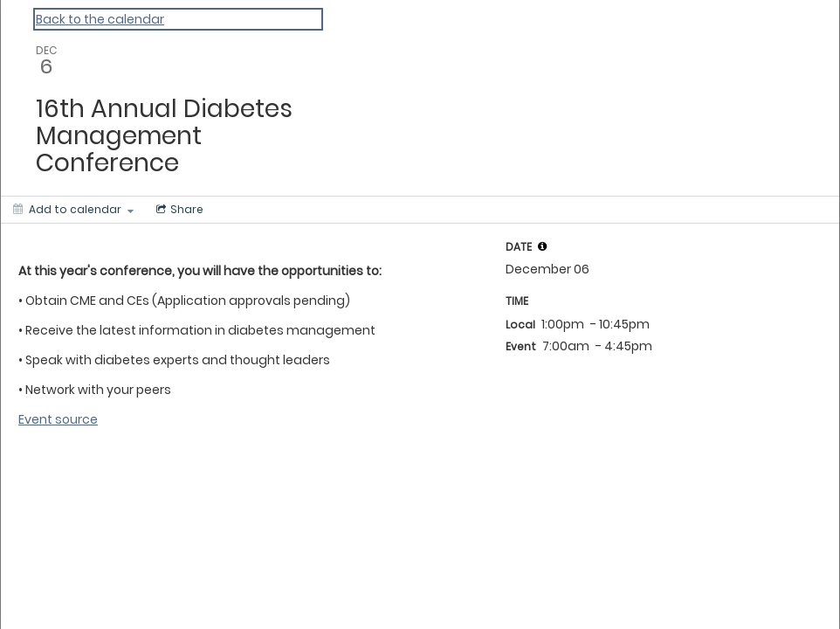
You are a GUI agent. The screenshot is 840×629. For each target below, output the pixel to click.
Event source (58, 419)
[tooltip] (542, 246)
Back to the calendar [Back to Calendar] (100, 19)
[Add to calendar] (73, 210)
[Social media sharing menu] (178, 210)
